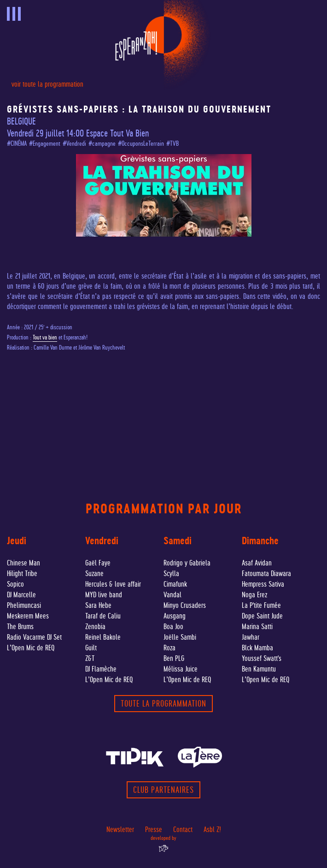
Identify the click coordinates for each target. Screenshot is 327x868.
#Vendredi (74, 144)
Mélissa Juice (181, 669)
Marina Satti (257, 627)
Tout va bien (45, 337)
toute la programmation (163, 704)
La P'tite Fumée (261, 605)
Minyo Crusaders (185, 605)
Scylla (171, 574)
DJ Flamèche (101, 669)
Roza (169, 648)
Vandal (172, 595)
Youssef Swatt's (262, 658)
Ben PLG (174, 658)
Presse (154, 829)
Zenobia (95, 627)
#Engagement (45, 144)
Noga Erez (254, 595)
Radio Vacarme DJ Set (34, 637)
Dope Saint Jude (262, 616)
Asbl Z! (212, 829)
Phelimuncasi (24, 605)
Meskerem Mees (28, 616)
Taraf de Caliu (103, 616)
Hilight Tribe (22, 574)
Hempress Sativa (263, 584)
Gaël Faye (98, 563)
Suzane (94, 574)
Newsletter (120, 829)
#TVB (172, 144)
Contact (183, 829)
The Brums (20, 627)
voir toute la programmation (47, 84)
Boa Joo (173, 627)
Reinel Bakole (103, 637)
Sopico (15, 584)
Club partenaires (163, 790)
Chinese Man (23, 563)
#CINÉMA (17, 144)
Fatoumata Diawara (266, 574)
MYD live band (104, 595)
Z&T (90, 658)
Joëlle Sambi (180, 637)
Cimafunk (175, 584)
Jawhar (251, 637)
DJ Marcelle (21, 595)
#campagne (102, 144)
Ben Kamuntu (259, 669)
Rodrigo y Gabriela (187, 563)
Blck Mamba (257, 648)
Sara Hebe (98, 605)
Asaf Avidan (257, 563)
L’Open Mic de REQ (31, 648)
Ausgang (175, 616)
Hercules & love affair (113, 584)
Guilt (91, 648)
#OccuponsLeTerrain (141, 144)
